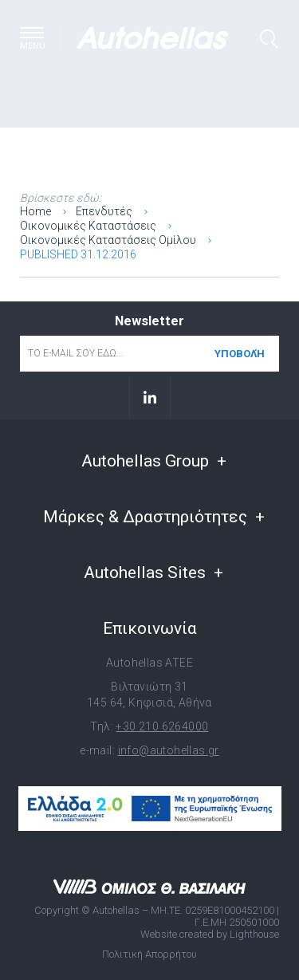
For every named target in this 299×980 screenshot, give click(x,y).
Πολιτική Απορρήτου (149, 954)
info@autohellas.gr (169, 750)
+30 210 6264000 (162, 726)
